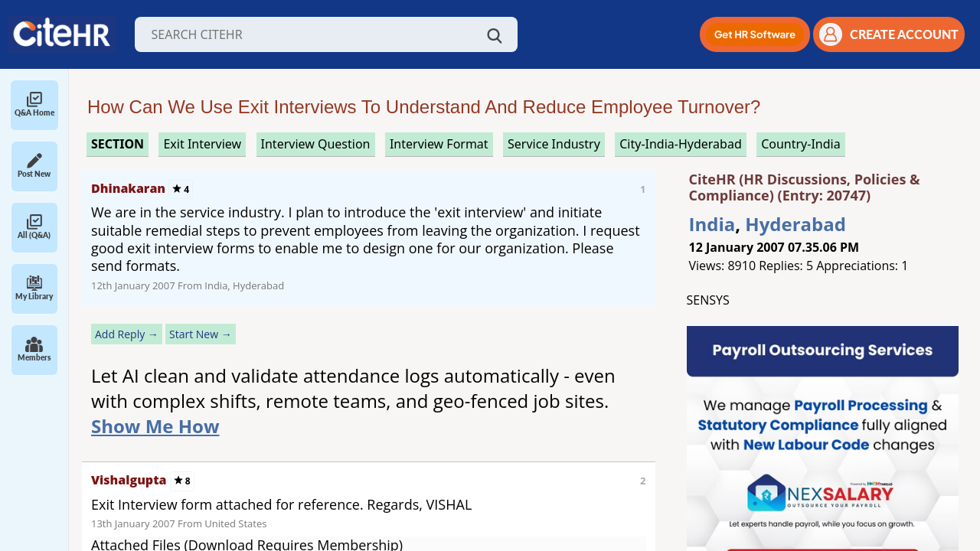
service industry (554, 144)
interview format (439, 144)
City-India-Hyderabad (681, 144)
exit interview (202, 144)
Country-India (801, 144)
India (712, 224)
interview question (316, 144)
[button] (755, 34)
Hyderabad (795, 224)
